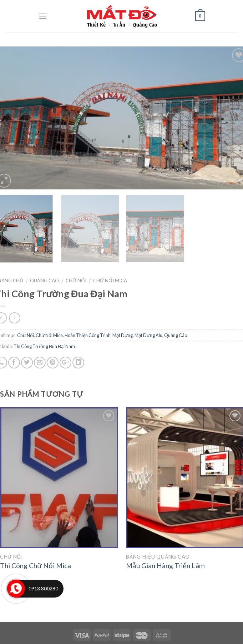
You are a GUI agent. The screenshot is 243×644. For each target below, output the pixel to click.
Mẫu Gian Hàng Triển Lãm (165, 566)
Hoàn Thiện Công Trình (88, 335)
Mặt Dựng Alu (148, 335)
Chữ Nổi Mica (110, 281)
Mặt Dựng (123, 335)
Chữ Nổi (76, 281)
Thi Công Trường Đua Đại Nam (44, 346)
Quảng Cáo (44, 281)
